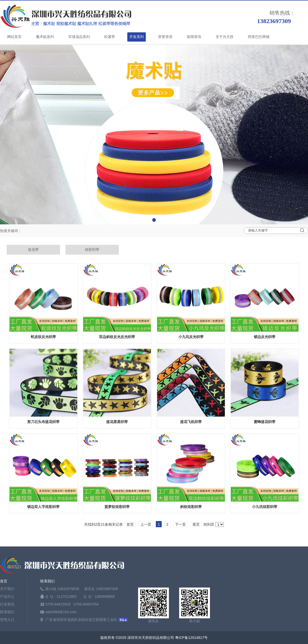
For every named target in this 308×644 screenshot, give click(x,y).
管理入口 (7, 620)
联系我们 (7, 612)
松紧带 (110, 37)
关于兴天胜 (225, 37)
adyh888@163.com (61, 612)
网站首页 (14, 37)
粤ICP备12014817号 (191, 638)
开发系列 (137, 37)
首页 (4, 581)
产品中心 (7, 597)
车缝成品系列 (79, 37)
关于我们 (7, 589)
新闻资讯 (194, 37)
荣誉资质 (165, 37)
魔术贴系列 (45, 37)
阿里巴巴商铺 (259, 37)
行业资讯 (7, 604)
